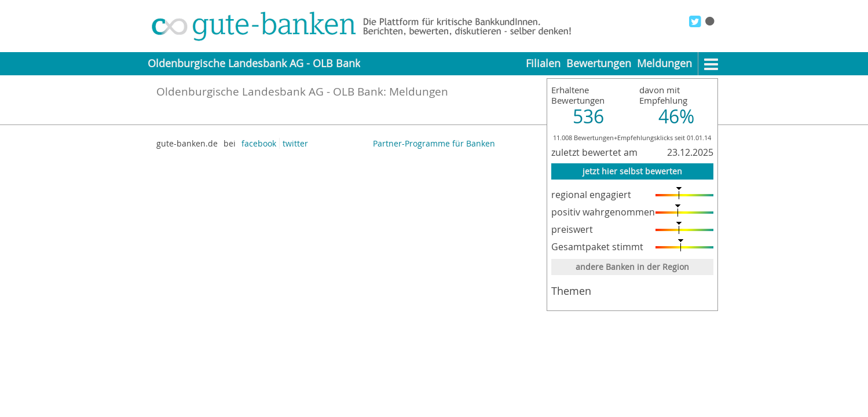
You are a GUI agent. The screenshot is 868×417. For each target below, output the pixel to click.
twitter (295, 143)
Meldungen (664, 63)
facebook (259, 143)
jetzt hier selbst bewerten (632, 171)
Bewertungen (599, 63)
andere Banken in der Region (632, 267)
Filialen (543, 63)
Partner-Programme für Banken (434, 143)
